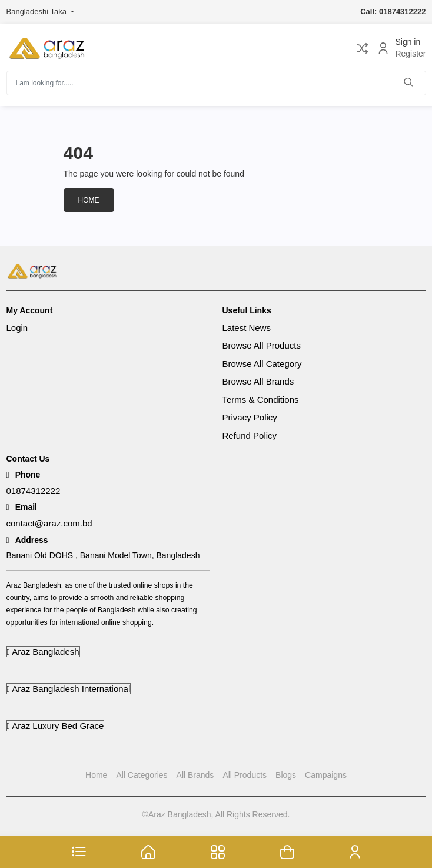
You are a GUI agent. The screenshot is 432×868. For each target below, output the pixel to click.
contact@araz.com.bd (49, 523)
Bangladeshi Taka (38, 11)
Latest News (247, 328)
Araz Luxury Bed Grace (56, 726)
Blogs (286, 775)
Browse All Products (262, 345)
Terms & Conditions (261, 400)
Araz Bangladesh (43, 652)
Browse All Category (262, 364)
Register (410, 54)
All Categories (142, 775)
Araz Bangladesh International (69, 689)
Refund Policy (250, 435)
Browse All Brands (258, 381)
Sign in (408, 42)
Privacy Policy (250, 417)
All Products (245, 775)
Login (17, 328)
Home (89, 200)
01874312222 (34, 491)
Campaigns (326, 775)
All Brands (195, 775)
